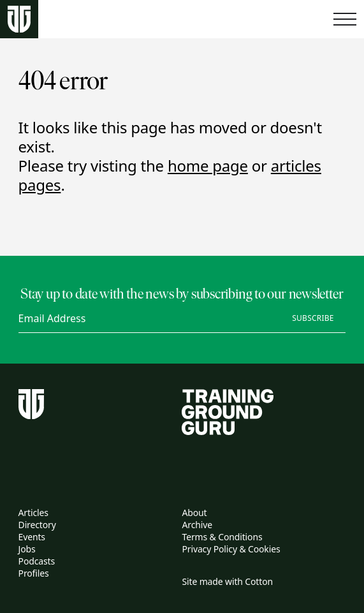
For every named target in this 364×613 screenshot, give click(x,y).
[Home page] (19, 19)
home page (208, 166)
